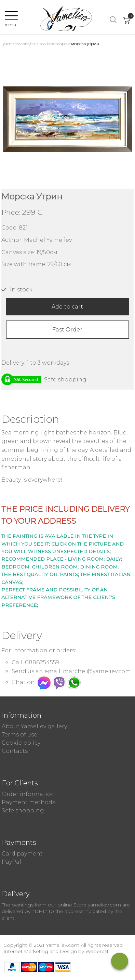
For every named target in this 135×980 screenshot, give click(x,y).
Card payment (22, 854)
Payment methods (28, 802)
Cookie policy (21, 743)
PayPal (11, 862)
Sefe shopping (23, 811)
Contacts (15, 751)
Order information (28, 794)
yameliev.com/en (19, 44)
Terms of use (19, 735)
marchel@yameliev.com (97, 671)
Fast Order (67, 330)
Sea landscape (53, 44)
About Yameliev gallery (34, 726)
